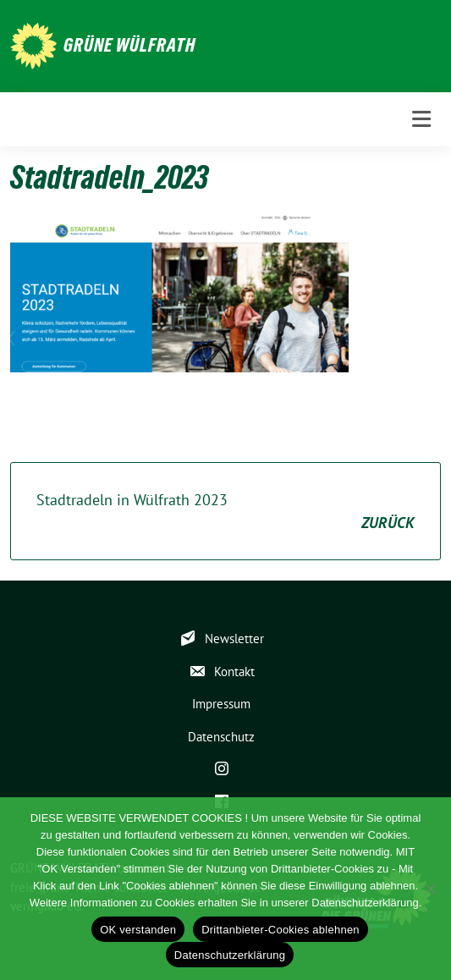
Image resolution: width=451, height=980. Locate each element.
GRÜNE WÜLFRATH (129, 45)
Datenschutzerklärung (230, 955)
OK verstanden (138, 930)
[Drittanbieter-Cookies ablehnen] (430, 889)
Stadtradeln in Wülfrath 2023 (225, 512)
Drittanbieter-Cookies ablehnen (280, 930)
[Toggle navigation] (421, 119)
